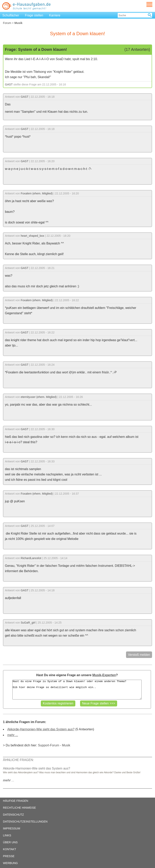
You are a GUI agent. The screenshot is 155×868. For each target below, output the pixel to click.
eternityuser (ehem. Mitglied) (39, 397)
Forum (7, 23)
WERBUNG (10, 863)
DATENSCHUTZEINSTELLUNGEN (25, 822)
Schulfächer (11, 15)
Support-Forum (49, 745)
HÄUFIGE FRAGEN (16, 801)
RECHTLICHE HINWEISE (19, 808)
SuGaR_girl (28, 623)
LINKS (7, 835)
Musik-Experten (104, 675)
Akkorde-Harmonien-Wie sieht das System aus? (41, 729)
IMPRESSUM (12, 828)
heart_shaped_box (32, 236)
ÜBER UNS (10, 842)
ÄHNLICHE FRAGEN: (18, 760)
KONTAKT (10, 849)
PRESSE (9, 856)
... (9, 780)
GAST (9, 84)
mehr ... (13, 735)
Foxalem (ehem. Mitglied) (37, 193)
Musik (66, 745)
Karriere (55, 15)
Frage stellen (34, 15)
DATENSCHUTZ (13, 815)
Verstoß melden (139, 655)
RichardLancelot (31, 558)
